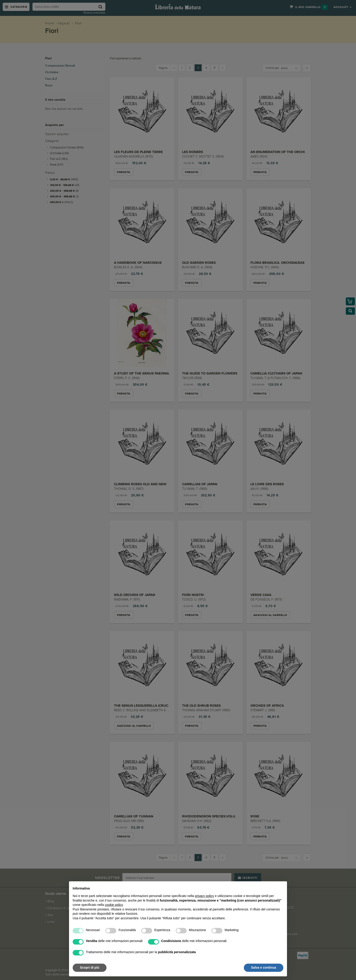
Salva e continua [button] (264, 967)
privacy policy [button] (205, 896)
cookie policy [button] (114, 905)
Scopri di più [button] (90, 967)
